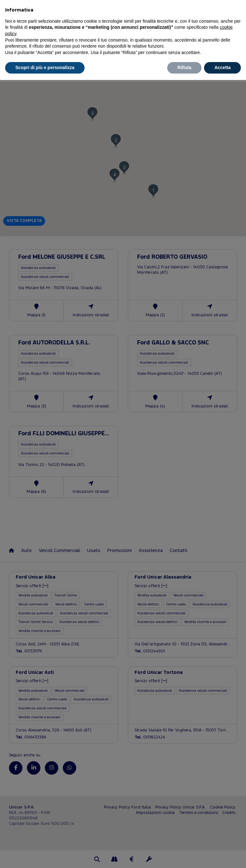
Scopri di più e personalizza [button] (45, 67)
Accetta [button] (222, 67)
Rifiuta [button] (184, 67)
